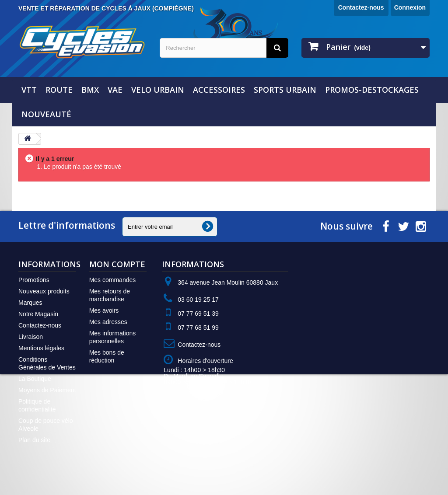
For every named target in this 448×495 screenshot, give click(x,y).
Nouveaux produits (44, 291)
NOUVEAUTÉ (46, 114)
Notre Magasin (38, 314)
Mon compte (117, 264)
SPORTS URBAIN (285, 90)
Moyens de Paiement (47, 390)
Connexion (410, 7)
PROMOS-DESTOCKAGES (372, 90)
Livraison (31, 337)
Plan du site (34, 440)
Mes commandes (113, 280)
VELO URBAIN (158, 90)
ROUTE (59, 90)
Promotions (34, 280)
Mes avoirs (104, 310)
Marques (30, 303)
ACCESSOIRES (219, 90)
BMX (90, 90)
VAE (115, 90)
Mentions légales (41, 348)
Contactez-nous (361, 7)
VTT (29, 90)
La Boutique (35, 379)
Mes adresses (108, 322)
